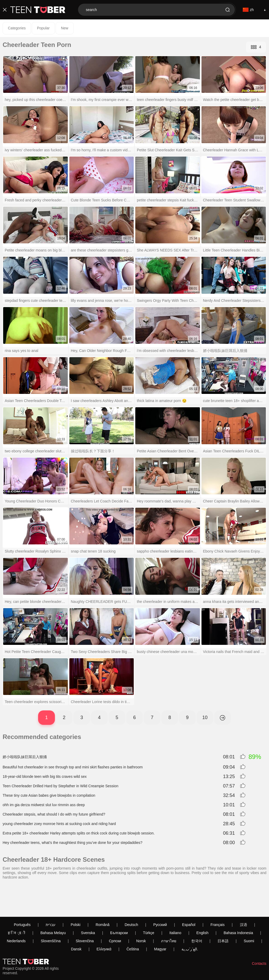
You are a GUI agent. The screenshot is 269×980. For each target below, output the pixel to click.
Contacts (259, 934)
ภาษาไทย (169, 912)
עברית (51, 895)
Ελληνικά (104, 920)
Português (22, 895)
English (203, 903)
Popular (43, 28)
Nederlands (16, 912)
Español (189, 895)
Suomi (249, 912)
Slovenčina (85, 912)
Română (103, 895)
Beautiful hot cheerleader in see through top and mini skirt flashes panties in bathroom (73, 767)
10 (205, 717)
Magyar (160, 920)
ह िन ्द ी (17, 903)
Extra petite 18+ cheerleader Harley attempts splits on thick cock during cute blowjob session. (79, 833)
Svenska (88, 903)
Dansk (76, 920)
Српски (115, 912)
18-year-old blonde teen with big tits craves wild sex (45, 776)
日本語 (223, 912)
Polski (76, 895)
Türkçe (149, 903)
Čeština (133, 920)
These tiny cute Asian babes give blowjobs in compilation (49, 795)
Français (218, 895)
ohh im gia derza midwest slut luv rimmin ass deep (44, 805)
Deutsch (131, 895)
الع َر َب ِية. (190, 920)
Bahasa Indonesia (238, 903)
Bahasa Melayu (53, 903)
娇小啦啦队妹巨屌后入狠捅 (25, 757)
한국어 (197, 912)
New (65, 28)
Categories (17, 28)
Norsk (141, 912)
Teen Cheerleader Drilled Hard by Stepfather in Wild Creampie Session (60, 786)
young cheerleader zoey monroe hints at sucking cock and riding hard (59, 824)
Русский (160, 895)
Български (119, 903)
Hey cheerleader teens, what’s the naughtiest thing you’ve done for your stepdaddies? (73, 843)
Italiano (175, 903)
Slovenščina (51, 912)
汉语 (244, 895)
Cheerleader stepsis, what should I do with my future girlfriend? (54, 814)
